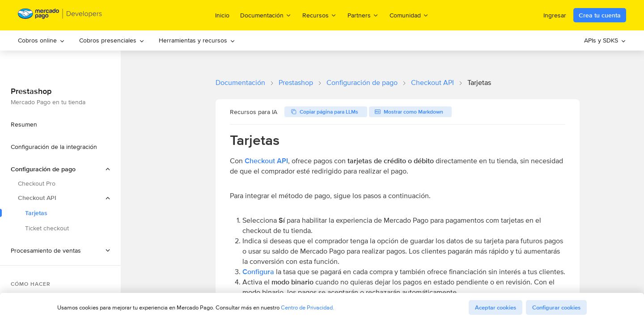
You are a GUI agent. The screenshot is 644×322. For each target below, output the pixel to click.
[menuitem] (41, 40)
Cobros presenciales (112, 40)
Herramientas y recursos (197, 40)
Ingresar (555, 15)
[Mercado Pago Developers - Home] (60, 15)
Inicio (222, 15)
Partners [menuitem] (363, 15)
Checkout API (432, 83)
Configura (258, 272)
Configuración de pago (362, 83)
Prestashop (296, 83)
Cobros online (41, 40)
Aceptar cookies (496, 307)
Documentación (240, 83)
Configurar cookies (556, 307)
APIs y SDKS (605, 40)
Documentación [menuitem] (266, 15)
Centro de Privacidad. (307, 307)
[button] (60, 250)
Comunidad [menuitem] (409, 15)
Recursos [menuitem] (320, 15)
